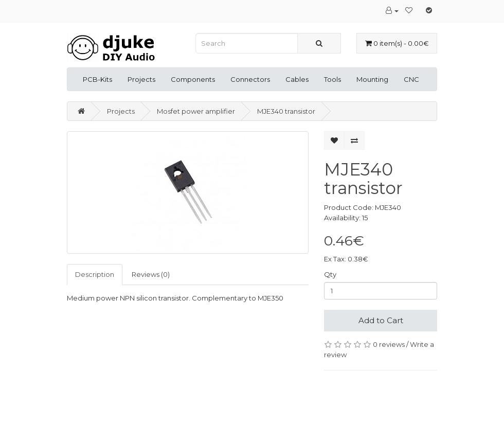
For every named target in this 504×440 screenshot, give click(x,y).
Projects (141, 79)
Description (95, 274)
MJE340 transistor (286, 111)
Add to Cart (381, 320)
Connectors (250, 79)
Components (193, 79)
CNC (411, 79)
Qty (330, 274)
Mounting (372, 79)
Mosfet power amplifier (196, 111)
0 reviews (389, 344)
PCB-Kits (97, 79)
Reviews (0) (151, 274)
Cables (297, 79)
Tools (332, 79)
